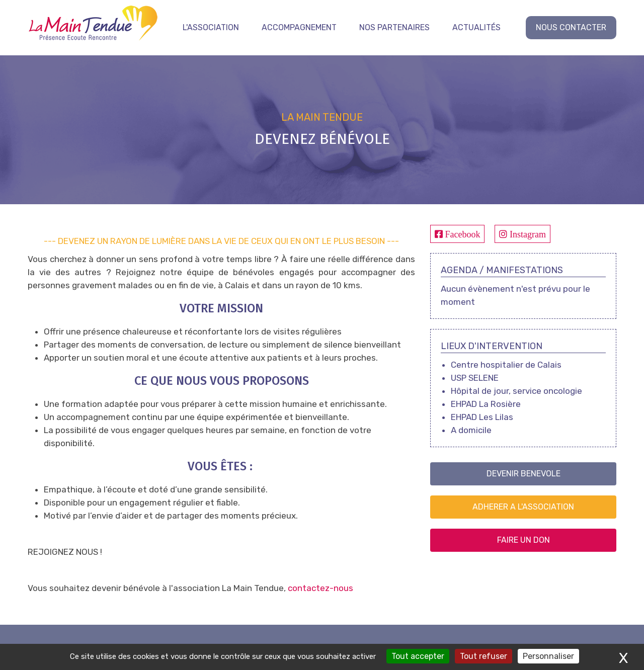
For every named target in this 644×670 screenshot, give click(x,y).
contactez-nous (320, 588)
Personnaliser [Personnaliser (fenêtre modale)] (548, 656)
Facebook (461, 234)
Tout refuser (484, 656)
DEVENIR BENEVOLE (524, 474)
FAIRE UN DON (524, 540)
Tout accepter (418, 656)
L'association (211, 27)
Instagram (526, 234)
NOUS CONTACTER (571, 27)
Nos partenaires (394, 27)
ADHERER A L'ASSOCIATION (523, 507)
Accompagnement (299, 27)
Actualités (476, 27)
